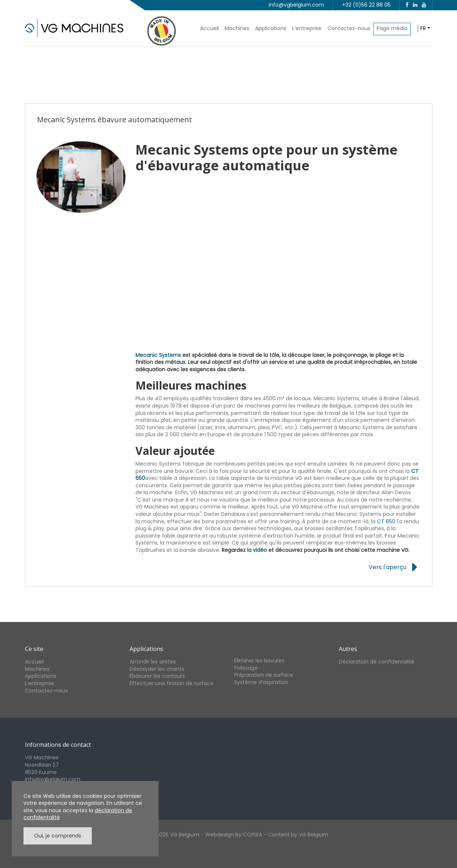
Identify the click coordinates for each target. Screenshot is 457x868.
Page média (392, 28)
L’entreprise (307, 28)
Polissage (246, 668)
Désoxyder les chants (157, 669)
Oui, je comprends (58, 836)
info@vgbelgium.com (296, 5)
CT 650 (386, 521)
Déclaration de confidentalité (377, 662)
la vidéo (257, 550)
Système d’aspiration (261, 682)
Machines (237, 28)
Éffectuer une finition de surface (172, 683)
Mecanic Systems (158, 355)
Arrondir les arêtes (153, 662)
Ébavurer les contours (157, 676)
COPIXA (253, 835)
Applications (271, 28)
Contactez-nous (349, 28)
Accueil (209, 28)
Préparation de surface (264, 675)
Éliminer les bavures (259, 661)
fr (423, 28)
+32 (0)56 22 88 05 (366, 5)
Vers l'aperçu (387, 567)
